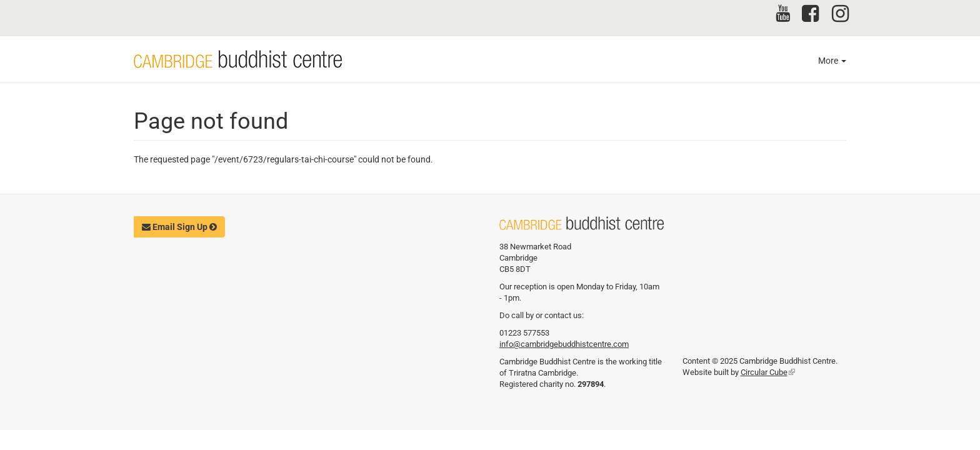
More (832, 61)
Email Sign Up (179, 227)
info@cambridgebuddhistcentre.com (564, 344)
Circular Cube (768, 372)
